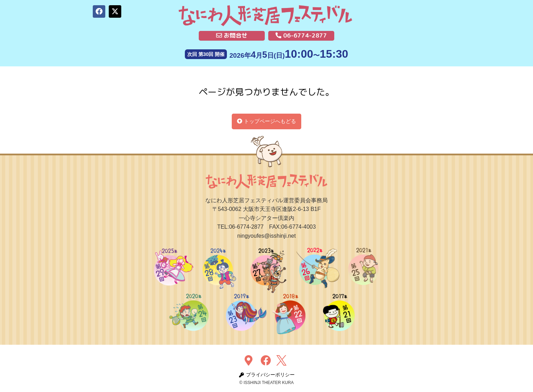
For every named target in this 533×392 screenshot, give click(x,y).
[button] (99, 11)
